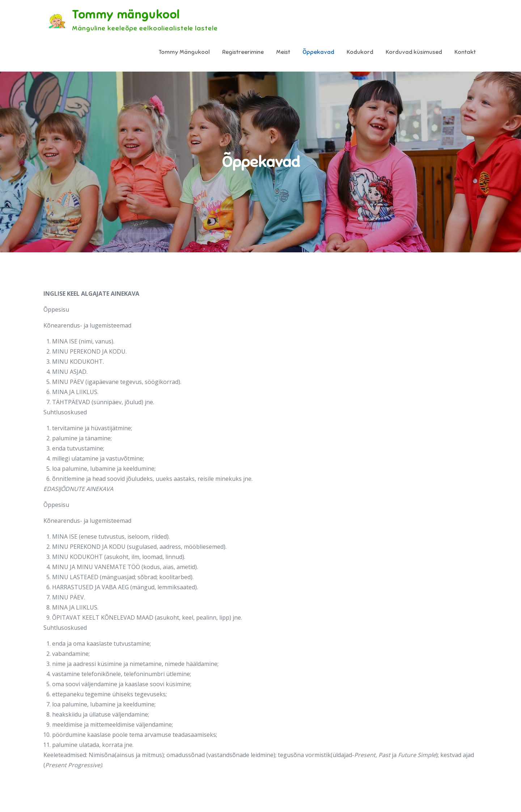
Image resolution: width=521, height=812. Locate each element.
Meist (283, 52)
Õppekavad (318, 52)
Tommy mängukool (126, 14)
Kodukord (360, 52)
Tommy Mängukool (184, 52)
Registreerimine (243, 52)
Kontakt (465, 52)
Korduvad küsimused (414, 52)
